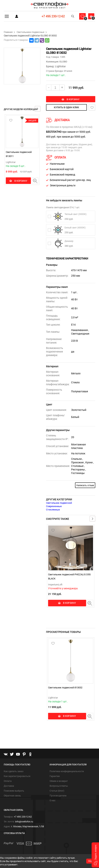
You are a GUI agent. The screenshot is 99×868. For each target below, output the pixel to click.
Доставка (9, 786)
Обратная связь (12, 796)
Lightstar (11, 162)
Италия (68, 71)
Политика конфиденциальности (67, 772)
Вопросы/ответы (59, 786)
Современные (54, 507)
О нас (52, 801)
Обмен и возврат (59, 781)
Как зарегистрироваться (17, 776)
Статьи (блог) (57, 791)
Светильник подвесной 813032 (65, 688)
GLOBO (63, 61)
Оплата (8, 781)
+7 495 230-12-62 (51, 16)
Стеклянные (53, 510)
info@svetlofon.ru (24, 822)
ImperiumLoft (55, 585)
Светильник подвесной (59, 503)
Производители (58, 796)
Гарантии (55, 776)
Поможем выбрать (14, 791)
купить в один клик (66, 108)
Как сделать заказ (14, 772)
